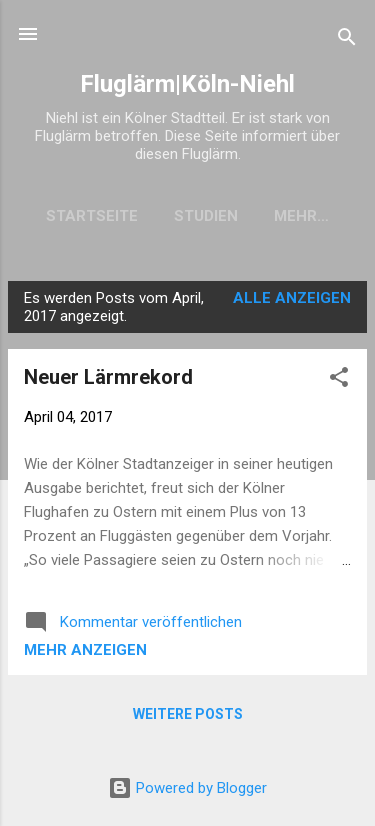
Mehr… (301, 216)
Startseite (92, 216)
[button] (339, 380)
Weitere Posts (188, 714)
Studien (206, 216)
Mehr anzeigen (85, 650)
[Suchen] (347, 40)
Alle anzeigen (292, 298)
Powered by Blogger (187, 788)
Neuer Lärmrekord (108, 377)
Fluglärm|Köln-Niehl (187, 84)
